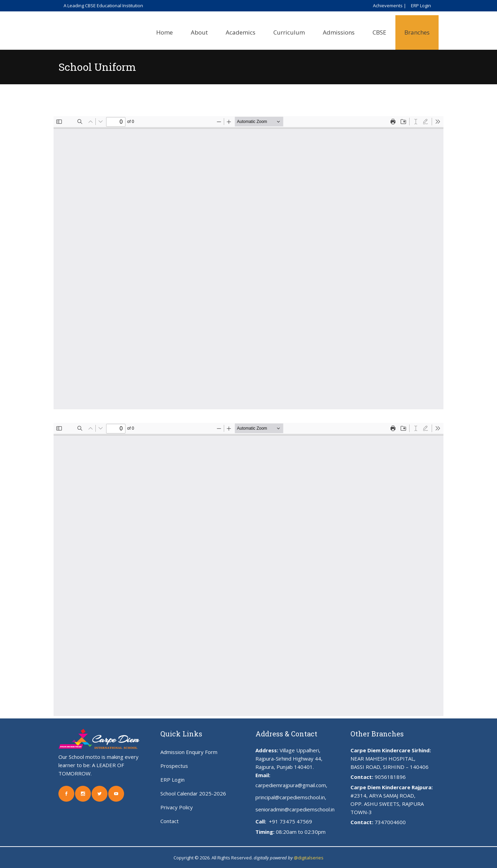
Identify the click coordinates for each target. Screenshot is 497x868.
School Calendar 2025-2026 (193, 793)
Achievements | (390, 6)
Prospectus (174, 766)
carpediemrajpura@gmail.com (291, 785)
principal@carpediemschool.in (290, 797)
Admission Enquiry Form (189, 752)
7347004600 (390, 822)
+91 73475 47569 (290, 821)
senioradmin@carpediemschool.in (295, 809)
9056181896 (390, 777)
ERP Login (421, 6)
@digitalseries (309, 858)
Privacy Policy (177, 807)
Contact (170, 821)
